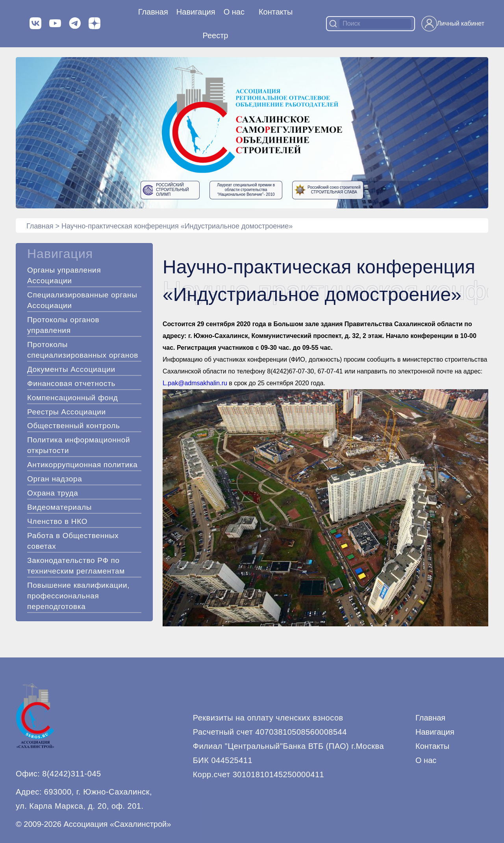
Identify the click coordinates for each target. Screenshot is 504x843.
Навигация (435, 732)
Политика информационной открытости (79, 445)
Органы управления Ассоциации (64, 275)
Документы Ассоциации (71, 369)
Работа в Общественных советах (73, 541)
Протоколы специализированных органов (83, 350)
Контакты (276, 12)
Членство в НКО (57, 521)
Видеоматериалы (59, 507)
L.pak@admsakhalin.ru (195, 383)
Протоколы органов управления (63, 325)
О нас (234, 12)
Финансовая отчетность (71, 383)
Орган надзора (55, 479)
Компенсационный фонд (73, 398)
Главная (153, 12)
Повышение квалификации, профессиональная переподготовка (78, 596)
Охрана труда (53, 493)
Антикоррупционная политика (82, 465)
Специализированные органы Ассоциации (82, 300)
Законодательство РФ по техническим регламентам (76, 566)
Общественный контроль (74, 426)
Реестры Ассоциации (67, 412)
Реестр (216, 35)
